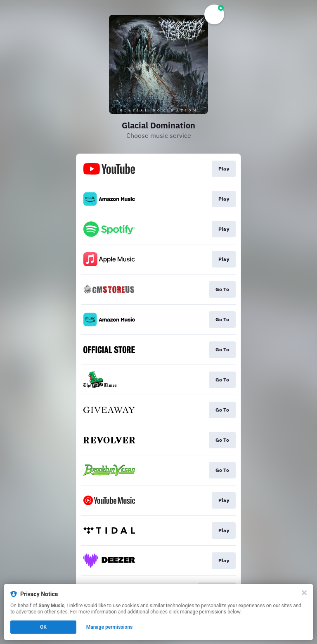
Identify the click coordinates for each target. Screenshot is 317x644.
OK (43, 627)
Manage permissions (110, 627)
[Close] (304, 593)
